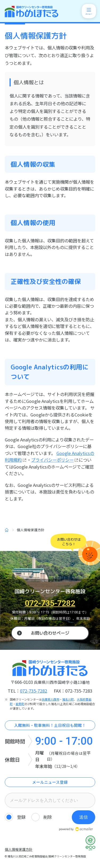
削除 (48, 817)
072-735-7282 (50, 603)
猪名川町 (68, 699)
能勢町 (20, 704)
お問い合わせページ (50, 633)
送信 (84, 817)
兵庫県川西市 (51, 699)
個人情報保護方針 (19, 849)
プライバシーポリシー (52, 460)
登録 (21, 817)
